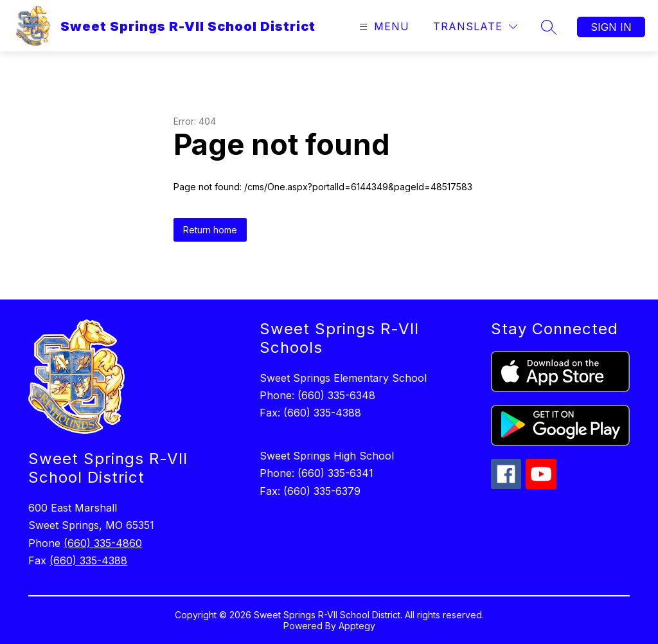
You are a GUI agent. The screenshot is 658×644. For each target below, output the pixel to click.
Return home (210, 230)
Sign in (611, 27)
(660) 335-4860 (103, 543)
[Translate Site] (475, 27)
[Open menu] (383, 27)
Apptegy (357, 626)
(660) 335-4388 (88, 560)
